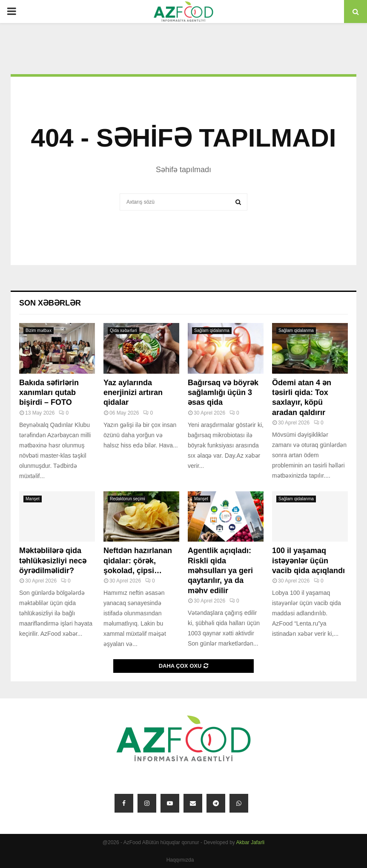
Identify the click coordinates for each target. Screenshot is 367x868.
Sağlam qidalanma (212, 330)
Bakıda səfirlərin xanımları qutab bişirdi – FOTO (49, 393)
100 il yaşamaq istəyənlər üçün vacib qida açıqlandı (308, 561)
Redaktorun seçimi (128, 499)
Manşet (33, 499)
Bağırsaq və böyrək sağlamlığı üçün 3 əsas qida (223, 393)
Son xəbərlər (50, 303)
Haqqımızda (180, 860)
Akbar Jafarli (251, 842)
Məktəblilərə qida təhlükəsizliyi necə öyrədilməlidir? (53, 561)
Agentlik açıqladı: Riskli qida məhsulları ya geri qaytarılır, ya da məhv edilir (220, 571)
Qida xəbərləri (123, 330)
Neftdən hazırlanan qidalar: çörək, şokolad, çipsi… (138, 561)
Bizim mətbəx (39, 330)
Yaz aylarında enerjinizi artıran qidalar (133, 393)
